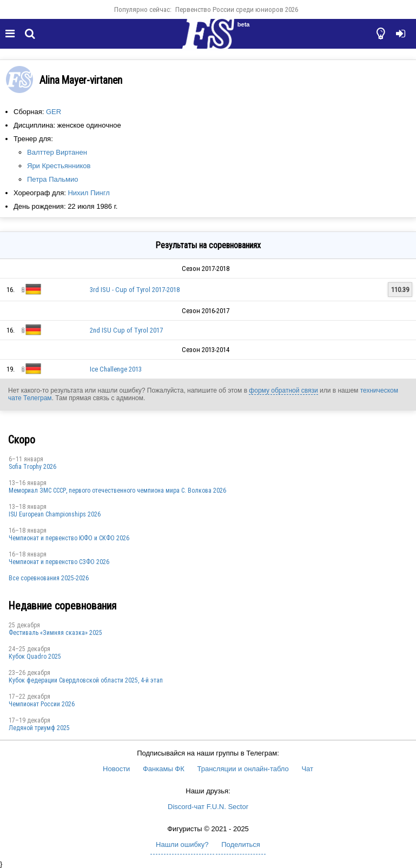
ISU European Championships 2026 (55, 514)
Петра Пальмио (53, 179)
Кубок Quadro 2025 (35, 657)
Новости (116, 769)
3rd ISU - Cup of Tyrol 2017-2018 (135, 290)
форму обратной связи (283, 390)
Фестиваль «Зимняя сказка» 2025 (55, 633)
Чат (307, 769)
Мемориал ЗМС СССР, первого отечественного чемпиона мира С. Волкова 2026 (117, 491)
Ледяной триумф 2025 (39, 728)
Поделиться (241, 844)
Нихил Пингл (88, 193)
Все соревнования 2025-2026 (49, 578)
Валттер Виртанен (57, 152)
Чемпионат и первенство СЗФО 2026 (59, 562)
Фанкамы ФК (164, 769)
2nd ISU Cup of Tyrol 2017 (126, 330)
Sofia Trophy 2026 (32, 467)
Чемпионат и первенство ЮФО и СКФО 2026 (69, 538)
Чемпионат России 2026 (42, 704)
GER (54, 112)
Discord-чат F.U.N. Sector (208, 807)
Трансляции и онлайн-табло (243, 769)
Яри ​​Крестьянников (59, 166)
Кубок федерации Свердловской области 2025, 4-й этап (86, 680)
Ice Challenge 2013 (116, 369)
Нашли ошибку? (182, 844)
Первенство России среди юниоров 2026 (237, 9)
